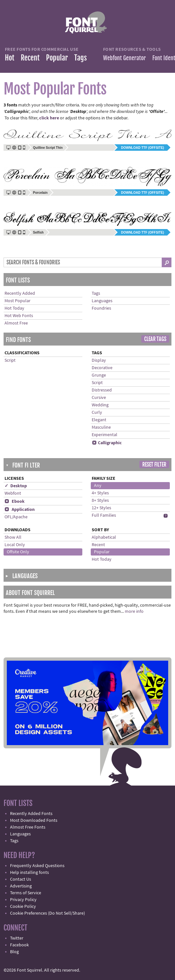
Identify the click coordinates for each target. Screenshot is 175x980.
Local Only (15, 545)
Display (99, 360)
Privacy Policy (23, 900)
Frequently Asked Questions (37, 866)
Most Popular (17, 301)
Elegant (99, 420)
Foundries (101, 308)
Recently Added (20, 293)
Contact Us (21, 879)
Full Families (104, 515)
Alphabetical (104, 537)
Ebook (15, 501)
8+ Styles (100, 501)
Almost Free (16, 323)
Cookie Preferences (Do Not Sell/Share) (47, 913)
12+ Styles (101, 508)
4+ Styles (100, 493)
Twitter (17, 938)
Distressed (102, 390)
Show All (13, 537)
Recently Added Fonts (31, 814)
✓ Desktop (16, 486)
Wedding (100, 405)
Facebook (19, 945)
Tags (81, 58)
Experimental (105, 435)
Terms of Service (26, 893)
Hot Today (14, 308)
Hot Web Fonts (19, 316)
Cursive (99, 398)
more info (134, 611)
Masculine (101, 427)
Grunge (99, 375)
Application (20, 510)
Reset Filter (154, 465)
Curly (97, 413)
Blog (14, 952)
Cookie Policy (23, 907)
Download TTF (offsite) (142, 148)
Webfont (13, 493)
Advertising (21, 886)
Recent (30, 58)
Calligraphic (107, 443)
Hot (10, 58)
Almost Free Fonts (28, 827)
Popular (57, 58)
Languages (102, 301)
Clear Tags (155, 339)
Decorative (102, 368)
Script (10, 360)
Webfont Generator (124, 58)
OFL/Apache (16, 517)
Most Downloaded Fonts (34, 820)
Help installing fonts (29, 873)
